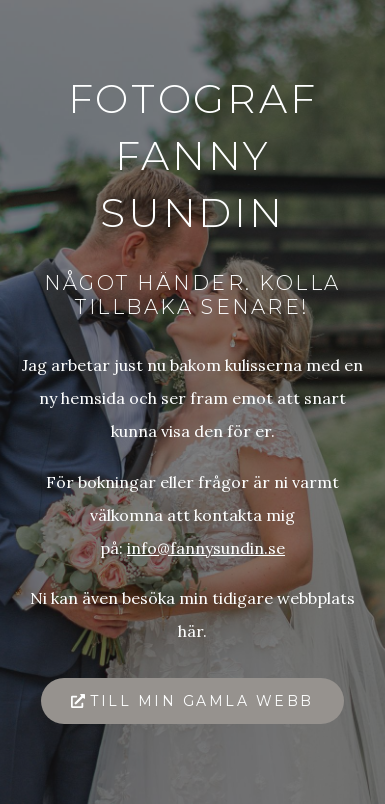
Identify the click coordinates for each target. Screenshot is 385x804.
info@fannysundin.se (206, 548)
